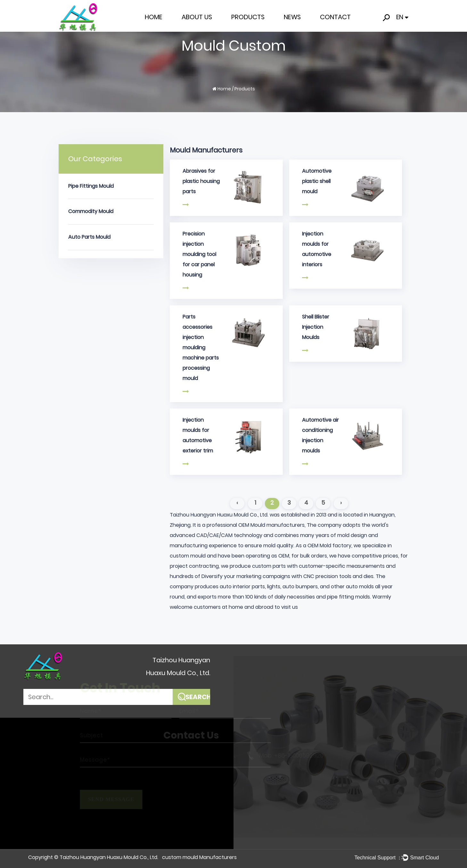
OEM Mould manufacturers (271, 525)
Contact (335, 17)
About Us (197, 17)
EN (402, 17)
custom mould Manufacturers (199, 857)
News (292, 17)
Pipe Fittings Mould (91, 186)
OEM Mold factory (329, 546)
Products (248, 17)
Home (154, 17)
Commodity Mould (91, 211)
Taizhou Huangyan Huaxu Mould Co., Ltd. (109, 857)
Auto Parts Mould (89, 237)
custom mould (188, 556)
